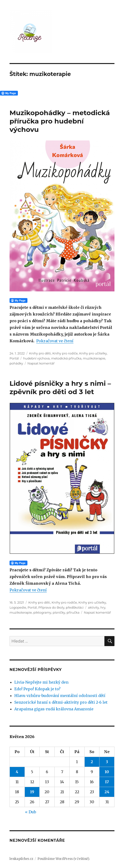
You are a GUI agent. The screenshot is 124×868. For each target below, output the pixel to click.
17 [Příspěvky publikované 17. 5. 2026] (107, 782)
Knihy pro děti (40, 353)
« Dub (31, 812)
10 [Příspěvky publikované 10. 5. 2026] (107, 772)
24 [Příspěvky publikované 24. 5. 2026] (107, 792)
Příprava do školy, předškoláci (61, 607)
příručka (73, 612)
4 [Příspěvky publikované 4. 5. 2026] (17, 772)
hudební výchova (36, 358)
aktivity (93, 607)
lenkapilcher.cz (21, 859)
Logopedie (18, 607)
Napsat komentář (41, 363)
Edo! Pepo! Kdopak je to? (37, 689)
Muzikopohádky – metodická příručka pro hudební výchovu (60, 121)
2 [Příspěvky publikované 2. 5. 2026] (92, 762)
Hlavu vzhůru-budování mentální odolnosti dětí (60, 696)
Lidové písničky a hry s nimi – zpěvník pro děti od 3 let (60, 388)
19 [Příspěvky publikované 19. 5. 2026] (32, 792)
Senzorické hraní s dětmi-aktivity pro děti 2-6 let (61, 702)
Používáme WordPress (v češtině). (64, 859)
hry (103, 607)
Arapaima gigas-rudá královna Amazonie (54, 709)
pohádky (16, 363)
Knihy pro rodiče (65, 353)
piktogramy (42, 612)
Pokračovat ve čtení (55, 341)
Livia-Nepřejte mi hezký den (41, 682)
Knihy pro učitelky (93, 353)
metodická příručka (66, 358)
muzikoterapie (94, 358)
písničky (59, 612)
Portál (14, 358)
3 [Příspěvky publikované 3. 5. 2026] (107, 762)
